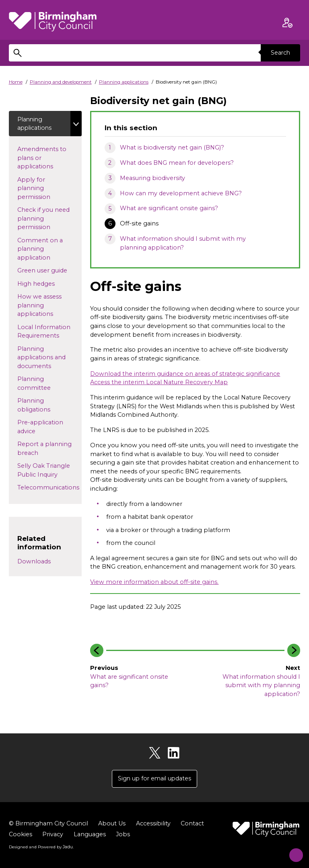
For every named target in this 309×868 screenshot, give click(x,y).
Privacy (53, 835)
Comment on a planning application (41, 249)
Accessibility (153, 824)
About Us (112, 824)
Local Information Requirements (46, 332)
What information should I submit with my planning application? (183, 243)
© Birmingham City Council (48, 824)
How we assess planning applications (43, 306)
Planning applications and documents (42, 358)
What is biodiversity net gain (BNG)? (172, 147)
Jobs (123, 835)
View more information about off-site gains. (154, 582)
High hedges (49, 284)
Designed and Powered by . (41, 848)
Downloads (34, 562)
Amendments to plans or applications (43, 158)
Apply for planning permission (41, 189)
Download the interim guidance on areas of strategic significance (185, 374)
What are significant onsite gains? (169, 208)
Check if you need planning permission (43, 219)
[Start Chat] (292, 851)
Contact (192, 824)
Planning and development (61, 82)
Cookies (21, 835)
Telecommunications (48, 490)
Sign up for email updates (154, 779)
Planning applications (124, 82)
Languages (90, 835)
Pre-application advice (40, 428)
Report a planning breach (44, 449)
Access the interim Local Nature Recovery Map (159, 382)
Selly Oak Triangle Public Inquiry (45, 471)
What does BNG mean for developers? (177, 163)
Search (280, 53)
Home (16, 82)
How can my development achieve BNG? (181, 193)
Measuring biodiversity (152, 178)
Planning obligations (47, 406)
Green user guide (49, 271)
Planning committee (47, 384)
